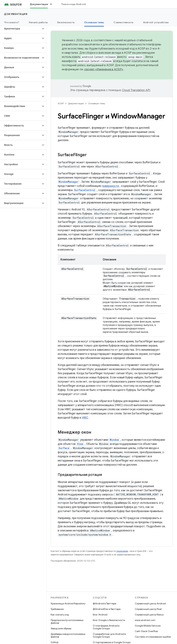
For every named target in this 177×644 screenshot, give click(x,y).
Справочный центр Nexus (149, 615)
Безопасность (66, 22)
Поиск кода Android (74, 4)
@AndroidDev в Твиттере (107, 609)
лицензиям (122, 551)
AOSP (61, 103)
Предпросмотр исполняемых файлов (67, 621)
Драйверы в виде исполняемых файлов (68, 635)
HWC (85, 418)
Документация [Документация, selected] (39, 4)
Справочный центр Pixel (148, 609)
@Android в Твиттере (104, 603)
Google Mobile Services (148, 626)
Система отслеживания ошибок (153, 637)
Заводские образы (61, 628)
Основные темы (97, 103)
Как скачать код (60, 615)
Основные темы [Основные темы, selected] (94, 22)
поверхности (111, 186)
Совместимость (123, 22)
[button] (20, 29)
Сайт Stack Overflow (146, 631)
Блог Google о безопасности (109, 620)
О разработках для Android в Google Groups (109, 635)
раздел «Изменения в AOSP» (104, 69)
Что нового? (12, 22)
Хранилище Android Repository (68, 603)
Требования (57, 609)
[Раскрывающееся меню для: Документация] (53, 4)
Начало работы (38, 22)
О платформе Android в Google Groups (106, 627)
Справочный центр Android (150, 603)
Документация (16, 14)
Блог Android (100, 615)
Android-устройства (156, 22)
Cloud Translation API (136, 90)
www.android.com (145, 620)
